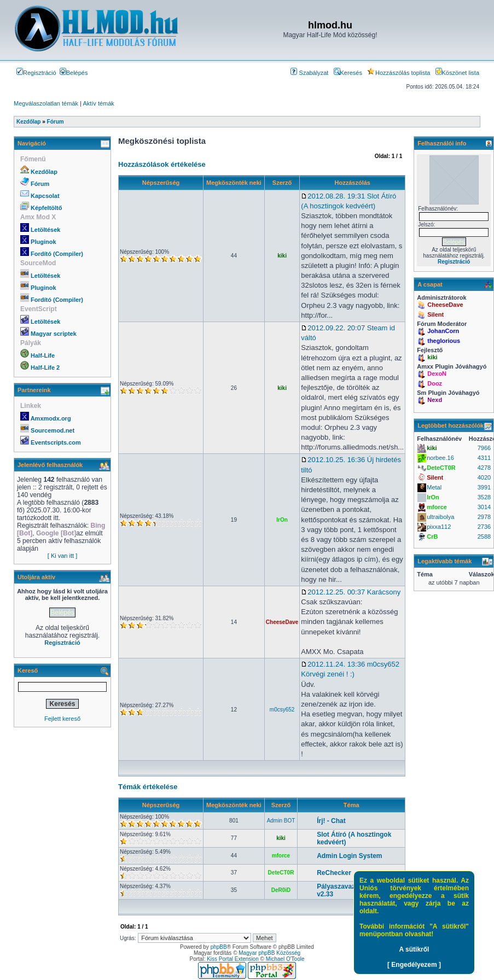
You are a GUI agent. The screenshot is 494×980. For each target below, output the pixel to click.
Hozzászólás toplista (399, 73)
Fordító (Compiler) (57, 254)
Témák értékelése (148, 787)
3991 (484, 487)
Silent (435, 314)
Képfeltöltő (46, 208)
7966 (484, 448)
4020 (484, 477)
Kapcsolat (45, 196)
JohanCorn (443, 331)
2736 (484, 527)
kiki (282, 256)
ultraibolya (440, 517)
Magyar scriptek (54, 334)
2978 (484, 517)
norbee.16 (440, 458)
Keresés (348, 73)
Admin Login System (349, 856)
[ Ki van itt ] (62, 556)
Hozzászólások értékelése (162, 164)
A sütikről (414, 949)
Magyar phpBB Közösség (269, 953)
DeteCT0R (281, 873)
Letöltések (45, 230)
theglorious (444, 341)
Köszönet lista (457, 73)
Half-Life (43, 355)
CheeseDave (282, 622)
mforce (281, 856)
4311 (484, 458)
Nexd (435, 400)
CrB (432, 536)
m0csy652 (282, 710)
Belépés (74, 73)
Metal (434, 487)
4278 (484, 468)
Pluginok (43, 242)
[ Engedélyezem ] (414, 965)
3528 (484, 497)
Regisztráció (36, 73)
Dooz (435, 383)
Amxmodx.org (51, 418)
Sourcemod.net (53, 430)
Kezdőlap (44, 172)
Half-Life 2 (45, 367)
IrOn (282, 520)
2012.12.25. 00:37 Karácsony (351, 592)
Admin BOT (281, 821)
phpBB (219, 947)
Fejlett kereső (62, 719)
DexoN (437, 374)
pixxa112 (439, 527)
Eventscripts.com (56, 442)
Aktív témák (98, 103)
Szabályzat (309, 73)
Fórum (40, 184)
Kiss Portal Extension (233, 959)
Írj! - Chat (331, 821)
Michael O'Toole (285, 959)
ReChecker (334, 873)
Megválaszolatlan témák (46, 103)
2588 (484, 536)
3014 (484, 507)
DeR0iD (281, 890)
